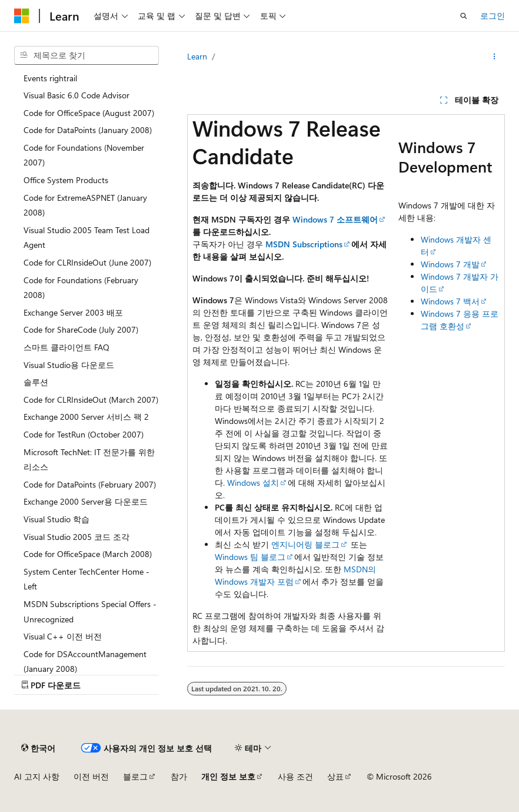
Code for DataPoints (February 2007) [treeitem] (90, 484)
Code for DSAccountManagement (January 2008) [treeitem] (85, 662)
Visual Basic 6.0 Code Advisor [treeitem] (76, 95)
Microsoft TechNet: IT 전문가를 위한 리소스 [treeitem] (89, 460)
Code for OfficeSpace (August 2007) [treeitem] (89, 113)
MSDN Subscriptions (304, 244)
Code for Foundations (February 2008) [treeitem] (81, 288)
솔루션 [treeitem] (36, 382)
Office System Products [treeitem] (66, 180)
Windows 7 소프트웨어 (335, 219)
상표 (335, 776)
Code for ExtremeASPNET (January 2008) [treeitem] (85, 205)
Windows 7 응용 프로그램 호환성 (460, 320)
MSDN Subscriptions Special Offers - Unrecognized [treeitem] (90, 612)
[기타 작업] (495, 57)
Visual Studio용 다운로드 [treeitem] (69, 365)
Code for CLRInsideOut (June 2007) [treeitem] (87, 262)
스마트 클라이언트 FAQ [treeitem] (66, 347)
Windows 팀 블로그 (250, 557)
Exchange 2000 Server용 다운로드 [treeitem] (86, 501)
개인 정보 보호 (228, 776)
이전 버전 (91, 776)
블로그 (135, 776)
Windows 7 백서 (450, 301)
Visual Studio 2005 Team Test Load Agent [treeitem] (86, 238)
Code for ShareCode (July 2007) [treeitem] (81, 329)
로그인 (493, 16)
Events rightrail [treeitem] (50, 78)
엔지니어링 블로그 (305, 544)
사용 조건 (295, 776)
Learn (197, 56)
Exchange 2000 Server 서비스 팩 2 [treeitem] (86, 417)
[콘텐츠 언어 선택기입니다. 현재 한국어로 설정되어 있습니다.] (38, 748)
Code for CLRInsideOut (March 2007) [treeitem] (91, 400)
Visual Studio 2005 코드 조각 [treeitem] (76, 537)
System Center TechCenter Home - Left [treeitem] (86, 579)
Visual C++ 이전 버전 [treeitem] (63, 636)
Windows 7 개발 (450, 264)
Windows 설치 (253, 483)
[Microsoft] (22, 16)
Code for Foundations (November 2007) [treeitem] (84, 155)
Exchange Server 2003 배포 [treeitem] (73, 312)
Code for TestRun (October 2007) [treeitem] (84, 434)
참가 (179, 776)
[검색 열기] (464, 16)
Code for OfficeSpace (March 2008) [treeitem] (88, 554)
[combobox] (86, 55)
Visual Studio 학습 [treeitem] (56, 519)
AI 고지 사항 (37, 776)
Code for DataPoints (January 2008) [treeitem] (88, 130)
